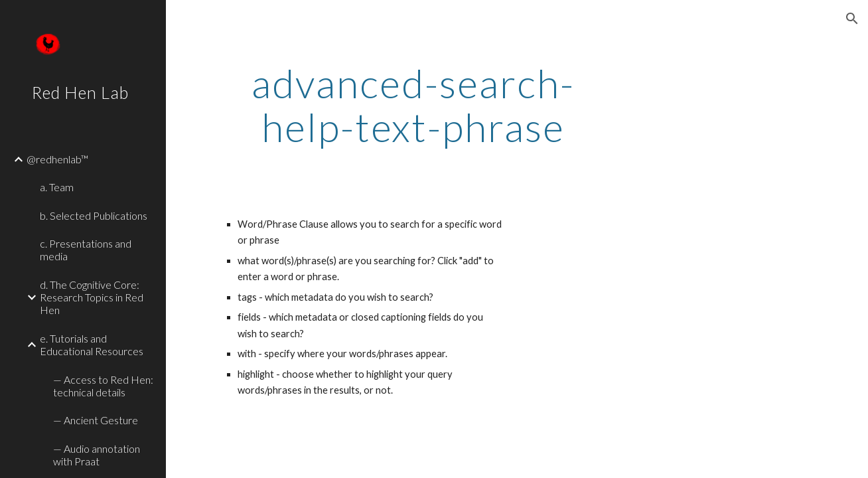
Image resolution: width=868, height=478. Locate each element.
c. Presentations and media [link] (86, 250)
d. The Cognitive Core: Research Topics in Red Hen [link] (92, 297)
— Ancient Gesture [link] (96, 420)
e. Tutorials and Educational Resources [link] (92, 345)
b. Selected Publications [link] (94, 215)
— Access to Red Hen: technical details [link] (103, 386)
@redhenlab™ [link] (57, 159)
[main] (413, 105)
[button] (852, 19)
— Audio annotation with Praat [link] (97, 455)
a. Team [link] (57, 187)
